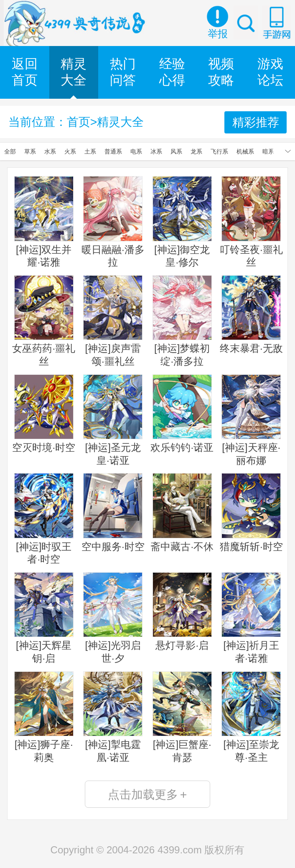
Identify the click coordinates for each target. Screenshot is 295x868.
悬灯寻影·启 (182, 612)
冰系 (156, 151)
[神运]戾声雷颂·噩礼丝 (113, 321)
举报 (218, 34)
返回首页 (25, 72)
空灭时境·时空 (44, 414)
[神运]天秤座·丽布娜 (251, 420)
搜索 (246, 22)
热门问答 (123, 72)
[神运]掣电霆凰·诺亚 (113, 717)
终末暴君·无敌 (251, 315)
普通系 (113, 151)
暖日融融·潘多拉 (113, 222)
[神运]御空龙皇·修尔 (182, 222)
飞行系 (219, 151)
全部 (10, 151)
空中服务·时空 (113, 512)
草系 (30, 151)
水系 (50, 151)
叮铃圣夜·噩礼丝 (251, 222)
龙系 (196, 151)
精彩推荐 (256, 122)
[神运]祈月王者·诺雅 (251, 618)
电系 (136, 151)
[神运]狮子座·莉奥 (44, 717)
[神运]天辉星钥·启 (44, 618)
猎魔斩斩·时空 (251, 512)
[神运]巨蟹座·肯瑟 (182, 717)
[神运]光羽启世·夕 (113, 618)
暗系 (268, 151)
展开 (288, 151)
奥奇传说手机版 (76, 23)
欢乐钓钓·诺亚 (182, 414)
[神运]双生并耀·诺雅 (44, 222)
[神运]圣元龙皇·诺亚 (113, 420)
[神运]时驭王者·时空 (44, 519)
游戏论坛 (270, 72)
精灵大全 (74, 72)
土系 (90, 151)
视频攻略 (221, 72)
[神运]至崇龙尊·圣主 (251, 717)
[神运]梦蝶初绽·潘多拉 (182, 321)
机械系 (245, 151)
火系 (70, 151)
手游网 (277, 22)
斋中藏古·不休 (182, 512)
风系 (176, 151)
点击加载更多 (147, 794)
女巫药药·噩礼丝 (44, 321)
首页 (79, 122)
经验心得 (172, 72)
